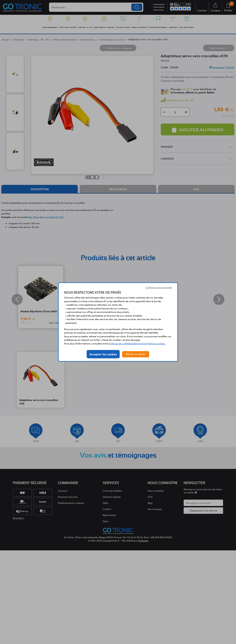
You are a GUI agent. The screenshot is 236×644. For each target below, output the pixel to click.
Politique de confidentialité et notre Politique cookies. (137, 344)
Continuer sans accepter (159, 287)
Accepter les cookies (103, 354)
